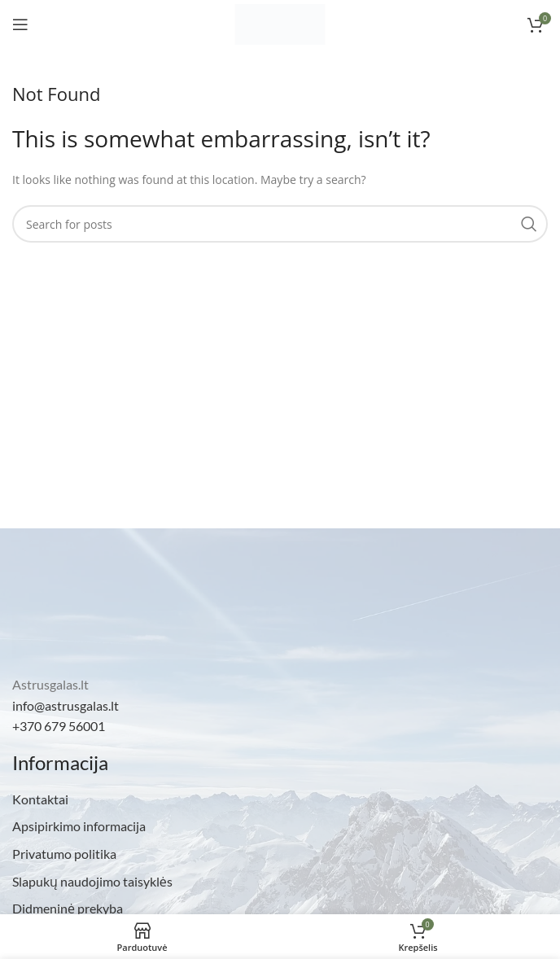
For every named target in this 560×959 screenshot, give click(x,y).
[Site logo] (280, 23)
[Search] (280, 224)
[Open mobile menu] (20, 24)
